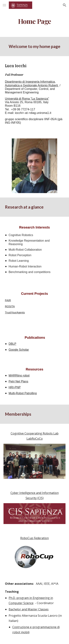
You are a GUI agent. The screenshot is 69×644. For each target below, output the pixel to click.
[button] (4, 5)
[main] (35, 21)
